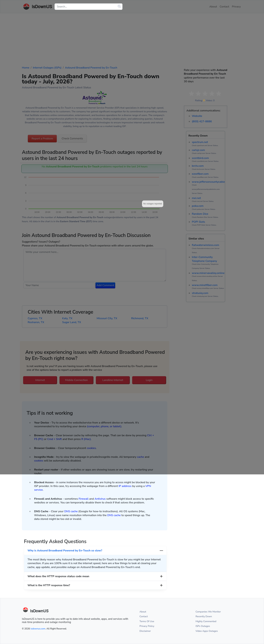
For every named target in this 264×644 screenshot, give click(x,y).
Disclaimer (145, 631)
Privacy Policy (147, 626)
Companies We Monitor (208, 612)
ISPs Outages (203, 626)
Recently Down (204, 616)
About (143, 612)
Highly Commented (206, 621)
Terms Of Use (147, 621)
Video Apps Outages (207, 631)
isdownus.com (38, 629)
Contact (144, 616)
